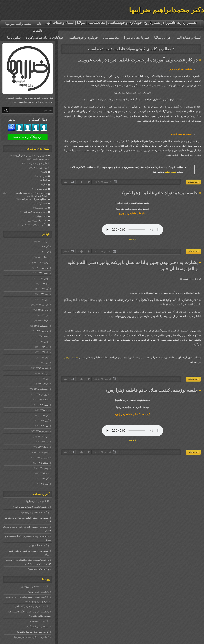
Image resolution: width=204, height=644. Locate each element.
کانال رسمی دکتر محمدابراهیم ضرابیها (31, 637)
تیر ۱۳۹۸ (44, 378)
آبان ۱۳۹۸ (44, 357)
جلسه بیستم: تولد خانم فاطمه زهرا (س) (160, 193)
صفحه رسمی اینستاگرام (38, 626)
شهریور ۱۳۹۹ (42, 305)
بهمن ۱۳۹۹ (43, 278)
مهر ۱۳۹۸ (44, 363)
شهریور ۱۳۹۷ (42, 431)
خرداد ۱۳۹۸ (43, 384)
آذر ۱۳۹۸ (44, 352)
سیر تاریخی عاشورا (137, 38)
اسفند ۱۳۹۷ (43, 399)
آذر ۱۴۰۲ (44, 247)
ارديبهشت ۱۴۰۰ (41, 262)
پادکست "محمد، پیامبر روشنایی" (34, 512)
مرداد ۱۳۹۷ (43, 436)
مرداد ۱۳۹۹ (43, 310)
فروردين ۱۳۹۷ (42, 457)
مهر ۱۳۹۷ (44, 426)
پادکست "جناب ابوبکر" (38, 545)
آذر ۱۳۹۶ (44, 478)
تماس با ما (14, 38)
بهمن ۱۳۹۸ (43, 341)
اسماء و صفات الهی (188, 38)
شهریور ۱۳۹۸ (42, 368)
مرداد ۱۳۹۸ (43, 373)
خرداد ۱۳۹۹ (43, 320)
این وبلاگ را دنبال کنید (28, 137)
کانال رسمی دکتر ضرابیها (38, 501)
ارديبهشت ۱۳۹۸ (41, 389)
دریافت (133, 239)
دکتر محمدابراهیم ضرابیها (167, 10)
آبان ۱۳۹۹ (44, 294)
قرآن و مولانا (162, 38)
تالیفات (37, 31)
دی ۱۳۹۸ (44, 347)
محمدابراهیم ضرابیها (18, 24)
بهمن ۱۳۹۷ (43, 405)
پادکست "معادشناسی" (38, 569)
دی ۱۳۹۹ (44, 283)
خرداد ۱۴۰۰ (43, 257)
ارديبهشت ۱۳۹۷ (41, 452)
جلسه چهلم (171, 172)
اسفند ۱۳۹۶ (43, 463)
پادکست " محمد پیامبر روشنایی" (34, 586)
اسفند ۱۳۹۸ (43, 336)
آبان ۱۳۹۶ (44, 484)
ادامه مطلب (193, 182)
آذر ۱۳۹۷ (44, 415)
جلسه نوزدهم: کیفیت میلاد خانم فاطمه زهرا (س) (152, 390)
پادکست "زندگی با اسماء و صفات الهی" (31, 507)
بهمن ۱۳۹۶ (43, 468)
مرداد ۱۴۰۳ (43, 241)
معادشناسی (111, 38)
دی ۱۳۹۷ (44, 410)
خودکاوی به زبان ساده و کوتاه (45, 38)
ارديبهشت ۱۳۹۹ (41, 326)
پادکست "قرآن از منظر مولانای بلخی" (31, 606)
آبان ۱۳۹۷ (44, 421)
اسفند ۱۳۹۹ (43, 273)
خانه (39, 24)
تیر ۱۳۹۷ (44, 442)
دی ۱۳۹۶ (44, 473)
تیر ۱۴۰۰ (44, 252)
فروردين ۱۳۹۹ (42, 331)
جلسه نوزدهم (71, 358)
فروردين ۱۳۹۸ (42, 394)
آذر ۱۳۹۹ (44, 289)
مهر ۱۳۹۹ (44, 299)
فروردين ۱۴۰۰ (42, 268)
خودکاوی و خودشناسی (83, 38)
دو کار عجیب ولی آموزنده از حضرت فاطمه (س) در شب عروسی (137, 60)
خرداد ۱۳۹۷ (43, 447)
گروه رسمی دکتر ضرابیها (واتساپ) (33, 632)
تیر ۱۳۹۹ (44, 315)
